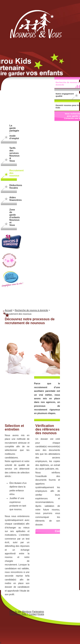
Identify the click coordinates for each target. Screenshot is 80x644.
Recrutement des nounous (13, 173)
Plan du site (15, 611)
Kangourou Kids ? (19, 614)
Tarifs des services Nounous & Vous (13, 154)
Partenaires (38, 611)
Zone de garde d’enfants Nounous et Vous (13, 217)
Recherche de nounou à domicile (31, 310)
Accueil (9, 310)
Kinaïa (41, 614)
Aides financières (13, 199)
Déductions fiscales (13, 186)
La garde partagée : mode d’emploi (13, 132)
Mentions (27, 611)
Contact (33, 614)
